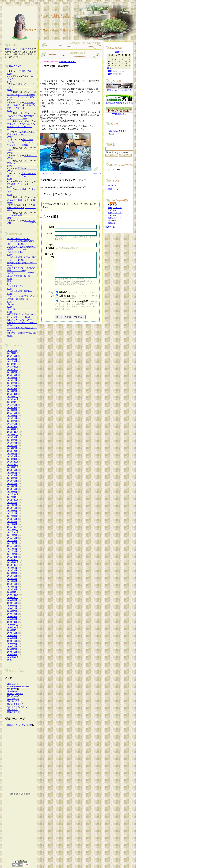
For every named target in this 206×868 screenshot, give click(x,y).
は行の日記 (12, 696)
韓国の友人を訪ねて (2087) (20, 320)
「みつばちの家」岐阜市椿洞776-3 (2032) (21, 134)
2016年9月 (12, 372)
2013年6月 (12, 478)
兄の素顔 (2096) (21, 273)
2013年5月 (12, 481)
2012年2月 (12, 522)
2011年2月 (12, 554)
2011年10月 (13, 532)
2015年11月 (13, 399)
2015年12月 (13, 397)
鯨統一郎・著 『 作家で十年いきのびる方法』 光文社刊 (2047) (26, 97)
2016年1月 (12, 394)
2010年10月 (13, 565)
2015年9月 (12, 405)
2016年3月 (12, 388)
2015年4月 (12, 418)
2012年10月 (13, 500)
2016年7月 (12, 378)
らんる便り (12, 699)
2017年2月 (12, 359)
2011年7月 (12, 541)
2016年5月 (12, 383)
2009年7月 (12, 606)
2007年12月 (13, 657)
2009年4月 (12, 614)
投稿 (110, 208)
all (110, 152)
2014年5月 (12, 448)
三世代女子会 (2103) (19, 239)
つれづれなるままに (68, 62)
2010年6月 (12, 576)
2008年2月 (12, 652)
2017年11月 (13, 353)
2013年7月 (12, 475)
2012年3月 (12, 519)
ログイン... (113, 185)
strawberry (12, 691)
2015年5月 (12, 416)
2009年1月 (12, 622)
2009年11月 (13, 595)
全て (110, 128)
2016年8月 (12, 375)
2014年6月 (12, 445)
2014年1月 (12, 459)
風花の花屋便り (14, 712)
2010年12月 (13, 560)
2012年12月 (13, 494)
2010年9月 (12, 568)
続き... (10, 660)
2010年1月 (12, 589)
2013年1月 (12, 492)
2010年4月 (12, 581)
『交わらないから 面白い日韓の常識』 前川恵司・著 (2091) (23, 299)
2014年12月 (13, 429)
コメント (117, 208)
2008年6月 (12, 641)
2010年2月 (12, 587)
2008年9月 (12, 633)
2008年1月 (12, 655)
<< (108, 68)
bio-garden (12, 689)
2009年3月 (12, 617)
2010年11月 (13, 562)
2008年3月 (12, 649)
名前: (51, 227)
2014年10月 (13, 435)
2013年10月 (13, 467)
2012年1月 (12, 524)
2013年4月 (12, 484)
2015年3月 (12, 421)
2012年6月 (12, 511)
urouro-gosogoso (15, 694)
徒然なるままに (14, 704)
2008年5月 (12, 644)
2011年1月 (12, 557)
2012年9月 (12, 503)
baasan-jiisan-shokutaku (18, 686)
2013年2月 (12, 489)
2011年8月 (12, 538)
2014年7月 (12, 443)
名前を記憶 (64, 300)
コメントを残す (45, 173)
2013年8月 (12, 473)
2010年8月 (12, 570)
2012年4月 (12, 516)
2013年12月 (13, 462)
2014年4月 (12, 451)
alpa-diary (12, 684)
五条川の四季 (14, 701)
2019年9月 (12, 350)
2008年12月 (13, 625)
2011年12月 (13, 527)
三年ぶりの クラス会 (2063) (23, 79)
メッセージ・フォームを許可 (73, 306)
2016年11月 (13, 367)
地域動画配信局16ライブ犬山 (119, 102)
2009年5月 (12, 611)
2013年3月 (12, 486)
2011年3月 (12, 551)
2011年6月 (12, 543)
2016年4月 (12, 386)
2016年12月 (13, 364)
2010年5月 (12, 579)
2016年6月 (12, 380)
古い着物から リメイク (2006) (21, 192)
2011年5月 (12, 546)
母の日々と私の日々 (17, 707)
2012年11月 (13, 497)
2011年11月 (13, 530)
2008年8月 (12, 636)
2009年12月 (13, 592)
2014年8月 (12, 440)
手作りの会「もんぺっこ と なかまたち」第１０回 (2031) (21, 127)
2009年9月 (12, 600)
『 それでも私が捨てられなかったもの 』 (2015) (23, 176)
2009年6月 (12, 608)
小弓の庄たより (119, 113)
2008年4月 (12, 646)
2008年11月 (13, 627)
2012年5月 (12, 513)
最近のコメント (16, 66)
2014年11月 (13, 432)
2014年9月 (12, 437)
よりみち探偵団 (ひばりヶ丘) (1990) (21, 208)
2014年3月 (12, 454)
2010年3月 (12, 584)
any (116, 152)
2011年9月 (12, 535)
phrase (125, 152)
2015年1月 (12, 426)
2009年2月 (12, 619)
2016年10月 (13, 369)
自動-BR (63, 297)
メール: (50, 233)
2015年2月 (12, 424)
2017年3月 (12, 356)
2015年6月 (12, 413)
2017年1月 (12, 361)
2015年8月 (12, 407)
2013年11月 (13, 465)
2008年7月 (12, 638)
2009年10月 (13, 598)
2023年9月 (119, 52)
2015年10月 (13, 402)
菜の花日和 (12, 709)
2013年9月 (12, 470)
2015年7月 (12, 410)
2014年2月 (12, 456)
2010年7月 (12, 573)
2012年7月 (12, 508)
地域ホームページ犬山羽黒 (17, 49)
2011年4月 (12, 549)
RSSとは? (110, 227)
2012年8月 (12, 505)
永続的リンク (96, 173)
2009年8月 (12, 603)
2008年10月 (13, 630)
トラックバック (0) (57, 173)
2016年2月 (12, 391)
